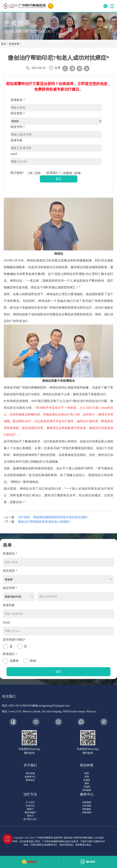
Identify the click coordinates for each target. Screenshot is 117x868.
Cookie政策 (98, 838)
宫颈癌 (87, 787)
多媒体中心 (30, 777)
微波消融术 (30, 812)
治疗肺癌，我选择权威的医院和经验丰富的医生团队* (53, 517)
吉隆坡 (66, 173)
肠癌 (87, 783)
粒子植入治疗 (30, 819)
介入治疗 (66, 401)
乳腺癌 (87, 780)
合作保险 (87, 806)
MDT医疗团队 (41, 401)
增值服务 (87, 809)
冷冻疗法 (30, 806)
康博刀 (30, 809)
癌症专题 (30, 773)
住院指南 (87, 802)
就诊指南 (87, 812)
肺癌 (87, 773)
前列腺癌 (87, 790)
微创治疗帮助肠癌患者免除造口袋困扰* (44, 522)
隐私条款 (68, 838)
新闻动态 (30, 780)
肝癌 (87, 777)
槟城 (76, 173)
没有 (37, 173)
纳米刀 (30, 816)
